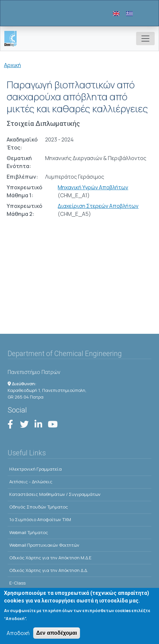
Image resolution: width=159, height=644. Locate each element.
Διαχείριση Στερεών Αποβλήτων (98, 206)
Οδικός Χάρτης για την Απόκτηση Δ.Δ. (49, 570)
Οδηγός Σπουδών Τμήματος (39, 507)
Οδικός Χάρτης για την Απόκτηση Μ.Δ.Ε (50, 558)
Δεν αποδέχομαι (57, 634)
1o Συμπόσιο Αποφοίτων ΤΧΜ (40, 519)
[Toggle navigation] (145, 39)
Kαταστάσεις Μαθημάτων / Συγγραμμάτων (55, 494)
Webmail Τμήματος (29, 532)
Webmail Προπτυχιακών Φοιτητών (44, 545)
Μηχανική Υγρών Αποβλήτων (93, 187)
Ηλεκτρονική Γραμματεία (36, 469)
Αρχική (12, 65)
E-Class (17, 583)
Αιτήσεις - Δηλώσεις (31, 482)
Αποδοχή (18, 634)
